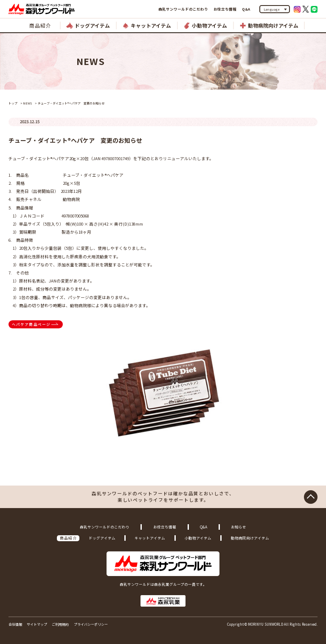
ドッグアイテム (102, 538)
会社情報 (15, 624)
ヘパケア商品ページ (31, 324)
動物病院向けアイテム (250, 538)
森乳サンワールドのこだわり (183, 9)
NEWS (27, 103)
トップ (13, 103)
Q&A (246, 9)
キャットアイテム (150, 538)
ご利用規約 (60, 624)
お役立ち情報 (225, 9)
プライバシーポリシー (91, 624)
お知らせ (239, 527)
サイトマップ (37, 624)
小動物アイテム (198, 538)
